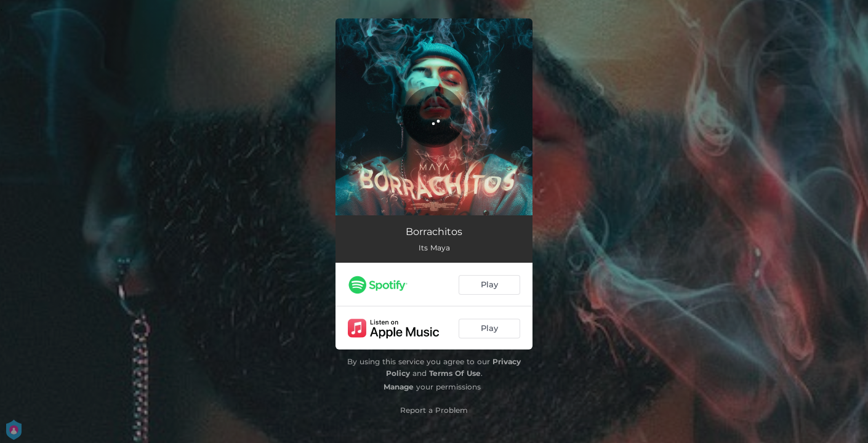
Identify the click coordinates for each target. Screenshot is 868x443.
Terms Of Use (455, 373)
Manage (399, 387)
